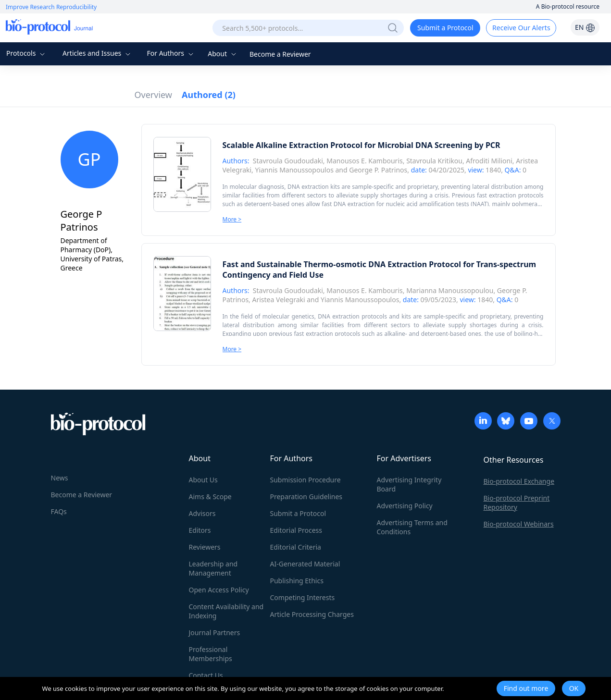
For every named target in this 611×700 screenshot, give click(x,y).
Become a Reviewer (280, 54)
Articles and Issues (98, 53)
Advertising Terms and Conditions (412, 527)
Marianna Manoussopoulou (450, 290)
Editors (200, 530)
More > (232, 219)
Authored (209, 95)
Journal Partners (215, 632)
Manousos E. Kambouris (364, 161)
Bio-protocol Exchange (519, 481)
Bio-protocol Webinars (519, 524)
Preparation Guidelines (306, 497)
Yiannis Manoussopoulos (294, 170)
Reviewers (205, 547)
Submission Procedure (305, 480)
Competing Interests (303, 597)
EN (585, 27)
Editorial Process (296, 530)
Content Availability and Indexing (226, 611)
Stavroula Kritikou (434, 161)
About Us (203, 480)
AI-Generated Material (305, 564)
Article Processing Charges (312, 614)
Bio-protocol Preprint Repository (517, 503)
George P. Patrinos (378, 170)
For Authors (171, 53)
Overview (154, 95)
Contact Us (206, 675)
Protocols (27, 53)
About (223, 54)
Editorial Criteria (296, 547)
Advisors (202, 513)
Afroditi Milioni (489, 161)
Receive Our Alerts (521, 28)
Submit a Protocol (445, 28)
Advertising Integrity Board (409, 484)
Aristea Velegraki (279, 300)
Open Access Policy (219, 590)
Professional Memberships (211, 654)
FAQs (59, 511)
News (60, 478)
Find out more (526, 688)
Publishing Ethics (297, 581)
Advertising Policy (405, 506)
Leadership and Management (213, 568)
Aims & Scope (210, 497)
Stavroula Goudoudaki (288, 161)
